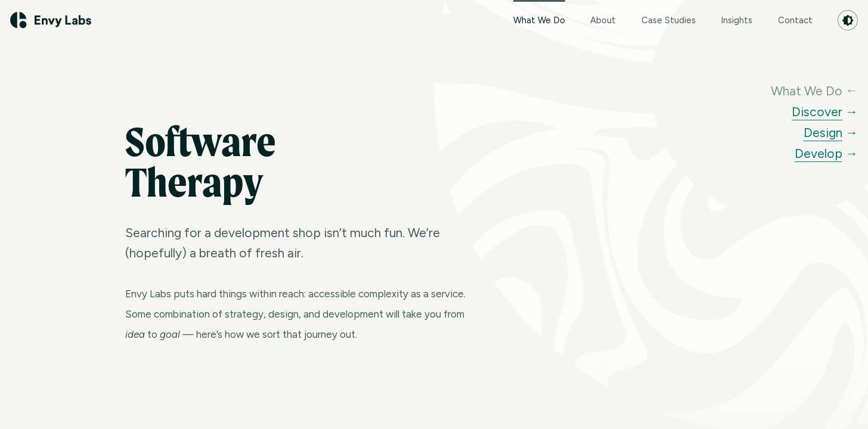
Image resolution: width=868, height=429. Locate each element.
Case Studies (669, 20)
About (603, 20)
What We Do (539, 13)
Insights (737, 20)
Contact (795, 20)
